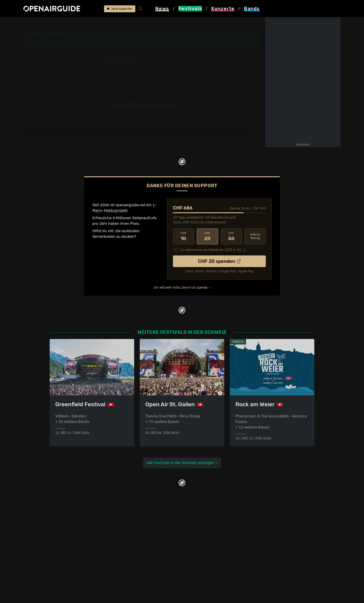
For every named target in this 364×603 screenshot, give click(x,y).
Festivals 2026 (62, 539)
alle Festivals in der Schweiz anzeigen (180, 463)
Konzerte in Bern (132, 533)
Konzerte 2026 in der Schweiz (143, 567)
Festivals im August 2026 (72, 561)
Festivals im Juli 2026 (69, 556)
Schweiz (72, 24)
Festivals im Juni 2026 (69, 550)
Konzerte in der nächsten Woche (145, 550)
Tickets (91, 65)
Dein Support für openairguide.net (215, 528)
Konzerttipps (128, 522)
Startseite (32, 24)
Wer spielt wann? (52, 65)
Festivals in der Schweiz (71, 528)
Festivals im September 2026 (75, 567)
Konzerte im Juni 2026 (137, 556)
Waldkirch (207, 42)
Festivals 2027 (62, 544)
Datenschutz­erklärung (204, 539)
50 (231, 236)
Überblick (93, 61)
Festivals (53, 24)
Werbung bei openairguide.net (211, 533)
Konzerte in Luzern (134, 544)
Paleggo (91, 24)
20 (207, 236)
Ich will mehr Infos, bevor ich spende (181, 288)
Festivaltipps (61, 522)
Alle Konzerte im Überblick (140, 578)
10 (184, 236)
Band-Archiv (171, 65)
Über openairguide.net (204, 522)
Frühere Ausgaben (176, 61)
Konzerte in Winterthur (137, 539)
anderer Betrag (255, 236)
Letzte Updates (123, 61)
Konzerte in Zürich (133, 528)
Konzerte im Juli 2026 (136, 561)
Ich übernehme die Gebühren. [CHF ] (211, 250)
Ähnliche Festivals (126, 65)
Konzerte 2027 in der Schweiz (143, 572)
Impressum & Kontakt (203, 544)
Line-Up (44, 61)
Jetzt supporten (120, 9)
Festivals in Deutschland (71, 533)
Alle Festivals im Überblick (72, 572)
